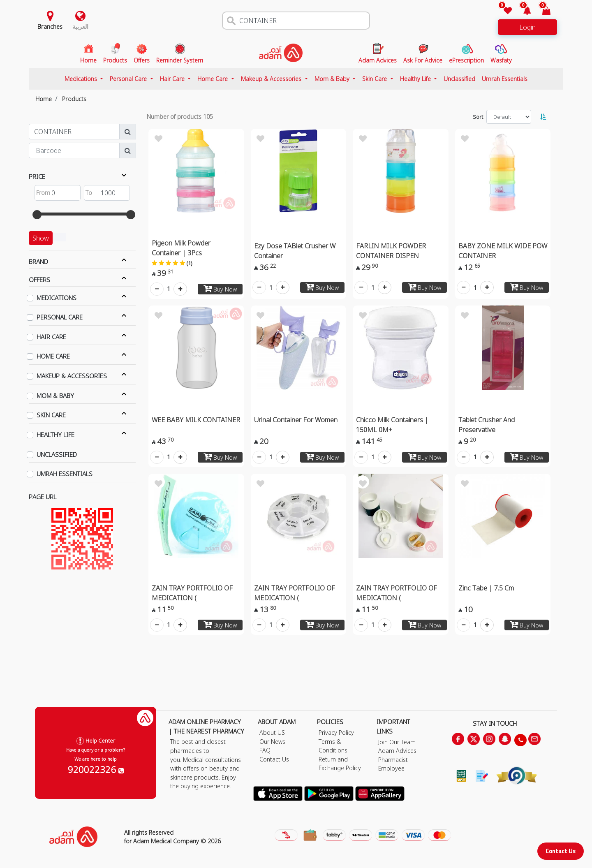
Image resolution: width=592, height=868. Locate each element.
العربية (80, 27)
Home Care (213, 79)
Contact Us (561, 851)
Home (44, 99)
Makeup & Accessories (272, 79)
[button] (522, 11)
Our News (272, 742)
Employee (391, 768)
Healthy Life (416, 79)
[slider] (37, 215)
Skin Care (375, 79)
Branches (50, 27)
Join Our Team (397, 742)
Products (74, 99)
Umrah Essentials (505, 79)
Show (41, 238)
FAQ (265, 750)
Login (527, 27)
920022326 (96, 769)
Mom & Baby (333, 79)
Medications (82, 79)
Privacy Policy (336, 733)
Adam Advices (397, 751)
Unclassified (459, 79)
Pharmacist (393, 760)
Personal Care (129, 79)
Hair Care (173, 79)
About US (272, 733)
